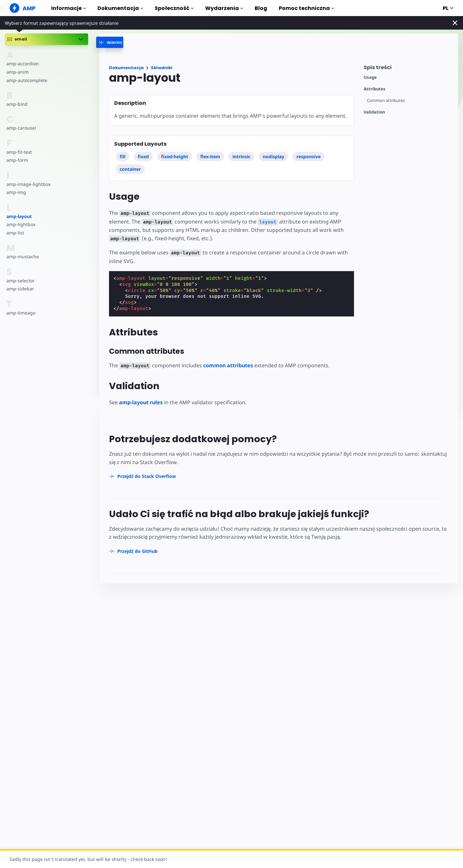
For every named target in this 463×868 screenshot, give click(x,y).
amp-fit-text (19, 152)
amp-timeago (21, 313)
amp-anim (17, 72)
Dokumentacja (120, 8)
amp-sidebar (20, 289)
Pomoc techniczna (306, 8)
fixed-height (175, 156)
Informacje (68, 8)
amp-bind (17, 104)
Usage (370, 77)
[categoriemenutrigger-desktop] (128, 42)
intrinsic (241, 156)
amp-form (17, 160)
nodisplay (274, 156)
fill (123, 156)
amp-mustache (22, 256)
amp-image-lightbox (28, 184)
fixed (143, 156)
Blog (261, 8)
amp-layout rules (141, 403)
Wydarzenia (224, 8)
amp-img (16, 192)
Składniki (162, 68)
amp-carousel (21, 128)
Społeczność (174, 8)
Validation (374, 112)
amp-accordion (22, 64)
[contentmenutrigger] (408, 69)
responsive (309, 156)
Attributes (375, 89)
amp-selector (20, 281)
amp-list (15, 233)
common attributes (226, 366)
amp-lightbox (21, 224)
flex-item (210, 156)
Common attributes (386, 101)
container (130, 169)
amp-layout (19, 216)
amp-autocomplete (27, 80)
